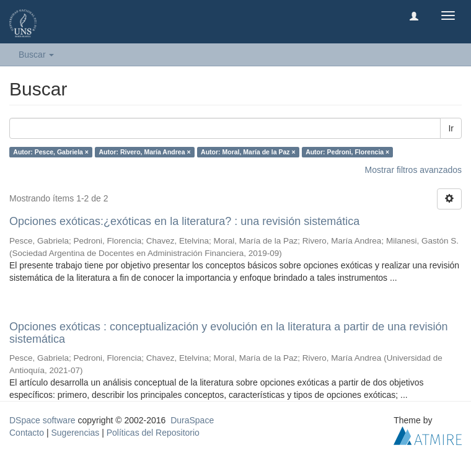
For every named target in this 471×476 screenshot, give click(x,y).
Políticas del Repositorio (153, 433)
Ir (451, 128)
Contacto (27, 433)
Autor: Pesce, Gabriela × (51, 152)
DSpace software (42, 420)
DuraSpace (192, 420)
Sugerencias (75, 433)
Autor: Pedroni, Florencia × (347, 152)
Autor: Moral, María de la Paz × (248, 152)
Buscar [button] (36, 55)
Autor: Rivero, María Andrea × (144, 152)
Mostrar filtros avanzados (413, 170)
